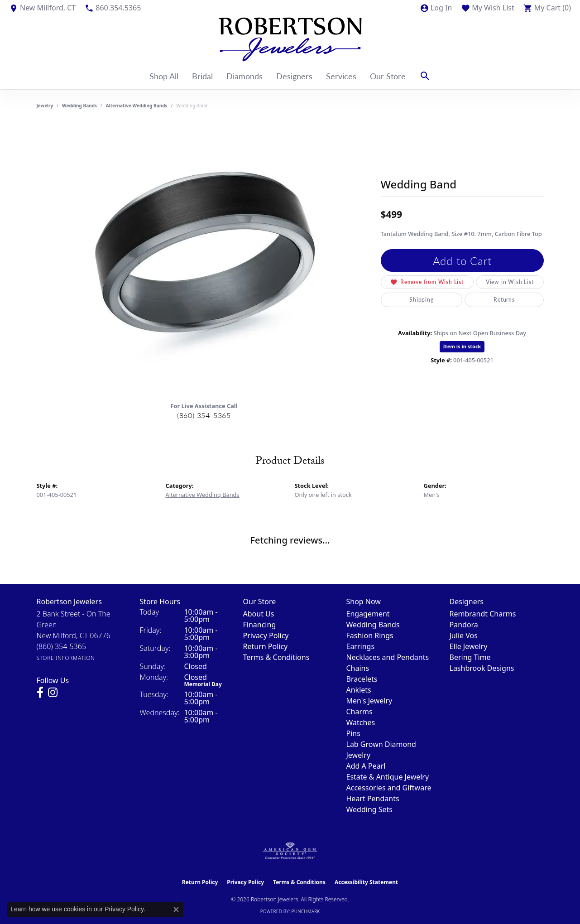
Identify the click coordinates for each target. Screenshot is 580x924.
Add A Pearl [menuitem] (366, 766)
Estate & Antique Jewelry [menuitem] (388, 777)
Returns (504, 300)
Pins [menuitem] (353, 733)
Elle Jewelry (469, 646)
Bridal (202, 76)
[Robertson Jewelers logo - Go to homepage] (290, 39)
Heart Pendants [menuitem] (373, 799)
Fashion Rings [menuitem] (370, 635)
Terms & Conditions (276, 657)
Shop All (164, 76)
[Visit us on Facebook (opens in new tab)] (40, 693)
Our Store (388, 76)
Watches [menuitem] (361, 722)
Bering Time (470, 657)
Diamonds (244, 76)
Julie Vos (464, 635)
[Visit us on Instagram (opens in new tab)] (53, 693)
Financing (260, 625)
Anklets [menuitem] (359, 690)
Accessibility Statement (366, 882)
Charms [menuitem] (360, 712)
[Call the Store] (62, 646)
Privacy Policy (266, 635)
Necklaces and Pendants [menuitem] (388, 657)
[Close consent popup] (176, 910)
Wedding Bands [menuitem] (373, 625)
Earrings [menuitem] (361, 646)
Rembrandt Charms (483, 614)
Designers (294, 76)
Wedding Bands (79, 106)
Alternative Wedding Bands (137, 106)
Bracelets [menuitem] (362, 679)
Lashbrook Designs (482, 668)
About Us (259, 614)
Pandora (464, 625)
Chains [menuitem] (358, 668)
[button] (436, 8)
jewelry (45, 106)
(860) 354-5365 (204, 415)
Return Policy (266, 646)
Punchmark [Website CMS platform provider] (306, 911)
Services (341, 76)
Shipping (421, 300)
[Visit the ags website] (290, 851)
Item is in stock (462, 346)
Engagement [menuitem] (368, 614)
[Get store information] (66, 658)
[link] (42, 8)
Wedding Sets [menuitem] (370, 809)
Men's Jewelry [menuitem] (369, 701)
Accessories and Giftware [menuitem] (389, 788)
